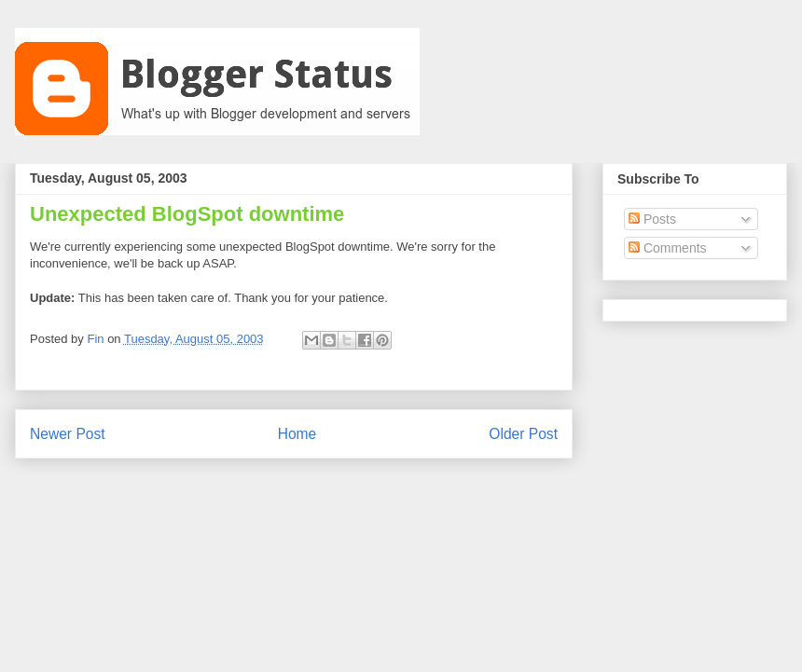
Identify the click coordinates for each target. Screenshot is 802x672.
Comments (668, 248)
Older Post (523, 434)
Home (297, 434)
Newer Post (68, 434)
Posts (652, 219)
